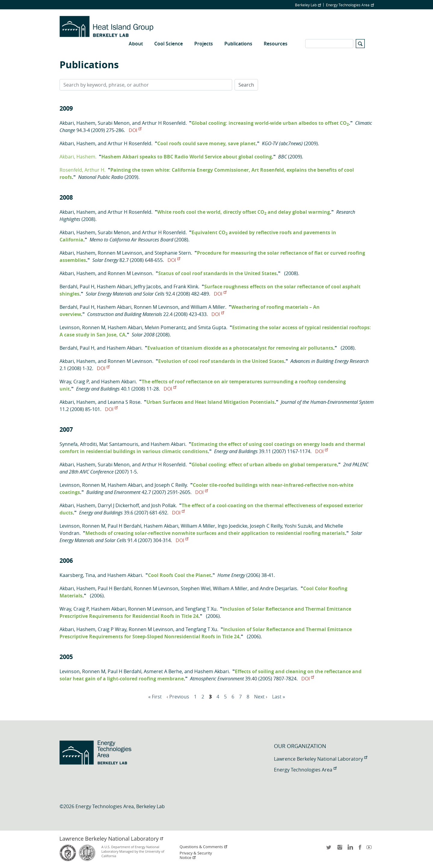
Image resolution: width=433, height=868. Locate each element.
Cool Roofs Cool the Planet (180, 575)
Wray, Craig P (74, 382)
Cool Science (169, 44)
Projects (204, 44)
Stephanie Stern (173, 253)
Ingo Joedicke (233, 526)
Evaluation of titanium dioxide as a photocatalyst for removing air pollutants (240, 348)
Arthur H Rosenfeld (164, 123)
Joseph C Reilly (171, 485)
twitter (329, 849)
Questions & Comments (204, 847)
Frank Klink (186, 287)
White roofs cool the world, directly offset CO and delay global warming (244, 212)
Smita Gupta (212, 327)
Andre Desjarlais (278, 588)
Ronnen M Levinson (120, 253)
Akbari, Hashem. (78, 157)
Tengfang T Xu (201, 609)
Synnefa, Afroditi (78, 444)
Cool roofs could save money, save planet (206, 143)
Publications (238, 44)
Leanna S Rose (124, 402)
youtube (370, 849)
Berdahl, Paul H (77, 287)
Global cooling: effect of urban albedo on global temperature (264, 465)
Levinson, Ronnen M (82, 327)
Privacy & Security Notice (196, 855)
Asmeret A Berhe (163, 671)
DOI (135, 130)
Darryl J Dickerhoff (118, 505)
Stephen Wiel (196, 588)
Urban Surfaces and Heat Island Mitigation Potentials (210, 402)
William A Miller (208, 307)
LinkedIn (350, 849)
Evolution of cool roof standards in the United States (221, 361)
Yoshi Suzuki (298, 526)
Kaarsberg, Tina (77, 575)
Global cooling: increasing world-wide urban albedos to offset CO (270, 123)
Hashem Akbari (114, 287)
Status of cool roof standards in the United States (217, 273)
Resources (276, 44)
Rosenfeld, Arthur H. (83, 170)
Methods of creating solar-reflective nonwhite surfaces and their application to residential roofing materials (215, 533)
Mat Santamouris (119, 444)
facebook (360, 849)
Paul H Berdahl (124, 526)
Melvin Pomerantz (165, 327)
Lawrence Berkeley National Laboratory (321, 759)
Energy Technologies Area (350, 5)
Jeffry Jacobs (147, 287)
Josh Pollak (163, 505)
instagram (339, 849)
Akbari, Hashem (77, 123)
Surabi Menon (114, 123)
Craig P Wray (112, 629)
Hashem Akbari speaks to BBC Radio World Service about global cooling (187, 157)
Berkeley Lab (308, 5)
